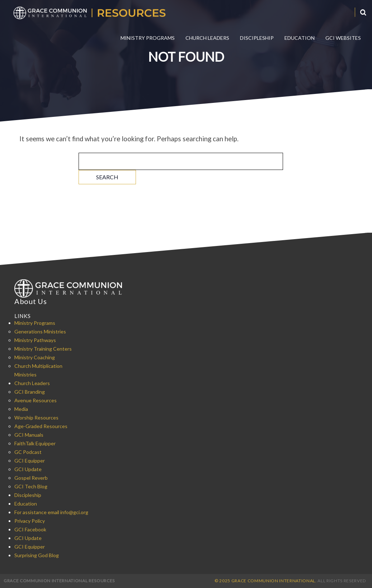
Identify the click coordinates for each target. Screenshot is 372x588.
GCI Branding (30, 392)
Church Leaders (207, 38)
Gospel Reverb (31, 478)
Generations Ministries (40, 331)
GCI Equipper (30, 461)
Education (300, 38)
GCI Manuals (29, 435)
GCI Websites (343, 38)
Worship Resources (36, 418)
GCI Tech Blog (31, 486)
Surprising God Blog (37, 555)
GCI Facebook (30, 529)
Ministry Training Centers (43, 349)
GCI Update (28, 469)
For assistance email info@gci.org (51, 512)
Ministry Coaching (35, 357)
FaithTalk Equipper (35, 443)
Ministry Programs (148, 38)
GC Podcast (28, 452)
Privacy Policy (30, 521)
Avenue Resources (36, 400)
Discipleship (257, 38)
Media (21, 409)
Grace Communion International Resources (59, 581)
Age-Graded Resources (41, 426)
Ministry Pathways (35, 340)
